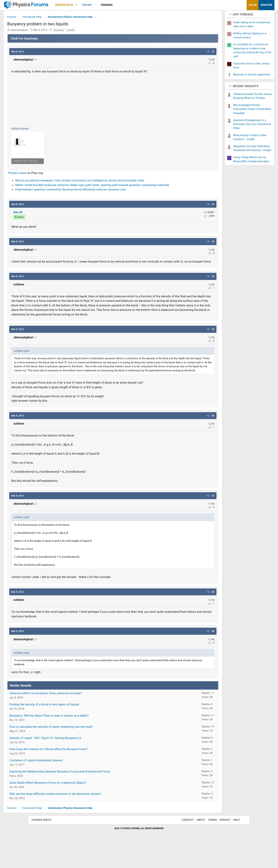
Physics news (45, 177)
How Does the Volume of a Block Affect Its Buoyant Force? (77, 775)
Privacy (222, 846)
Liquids (99, 31)
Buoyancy (87, 31)
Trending (135, 5)
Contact (184, 846)
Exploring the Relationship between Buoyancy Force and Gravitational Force (88, 797)
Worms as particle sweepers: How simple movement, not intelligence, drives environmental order (108, 185)
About (197, 846)
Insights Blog (92, 5)
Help (233, 846)
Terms (209, 846)
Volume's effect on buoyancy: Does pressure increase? (74, 719)
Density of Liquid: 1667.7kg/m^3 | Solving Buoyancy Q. (74, 764)
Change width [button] (45, 846)
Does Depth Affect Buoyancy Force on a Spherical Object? (76, 809)
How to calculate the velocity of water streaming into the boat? (79, 753)
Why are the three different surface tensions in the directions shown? (83, 820)
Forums (115, 5)
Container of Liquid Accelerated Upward (64, 786)
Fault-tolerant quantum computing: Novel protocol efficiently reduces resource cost (99, 198)
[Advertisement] (113, 101)
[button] (104, 5)
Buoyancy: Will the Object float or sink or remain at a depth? (77, 741)
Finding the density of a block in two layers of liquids (73, 730)
